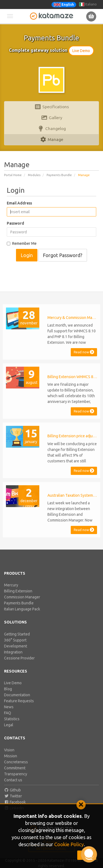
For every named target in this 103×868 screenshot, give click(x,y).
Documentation (17, 695)
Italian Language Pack (22, 609)
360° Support (15, 640)
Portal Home (13, 175)
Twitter (13, 796)
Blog (8, 689)
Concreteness (16, 762)
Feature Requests (19, 701)
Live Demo (81, 51)
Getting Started (17, 634)
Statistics (12, 719)
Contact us (13, 780)
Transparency (16, 774)
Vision (9, 750)
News (9, 707)
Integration (13, 652)
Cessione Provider (19, 658)
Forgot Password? (63, 255)
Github (12, 790)
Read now (84, 352)
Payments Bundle (59, 175)
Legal (9, 725)
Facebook (15, 802)
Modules (34, 175)
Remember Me (22, 243)
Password (15, 223)
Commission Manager (22, 597)
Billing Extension (18, 591)
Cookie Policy (69, 844)
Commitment (15, 768)
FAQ (8, 713)
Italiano (88, 4)
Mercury (11, 585)
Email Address (19, 203)
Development (16, 646)
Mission (11, 756)
